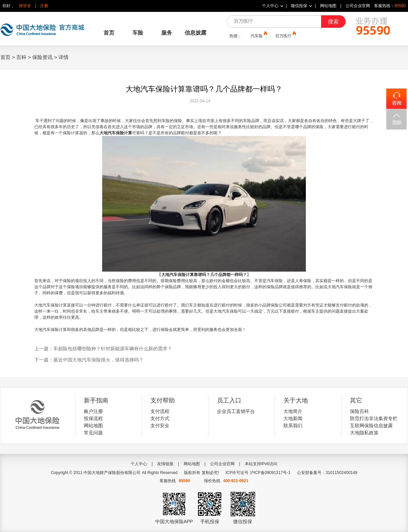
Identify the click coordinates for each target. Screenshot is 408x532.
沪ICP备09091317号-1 (270, 473)
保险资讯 (42, 57)
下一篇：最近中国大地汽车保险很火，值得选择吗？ (89, 360)
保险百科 (359, 411)
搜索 (333, 22)
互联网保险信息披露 (371, 426)
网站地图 (328, 6)
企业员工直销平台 (236, 411)
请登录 (25, 6)
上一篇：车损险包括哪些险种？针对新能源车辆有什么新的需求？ (103, 349)
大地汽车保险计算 (116, 133)
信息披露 (196, 33)
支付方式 (160, 418)
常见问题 (93, 433)
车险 (138, 33)
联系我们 (293, 426)
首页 (109, 33)
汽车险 (258, 36)
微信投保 (299, 6)
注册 (44, 6)
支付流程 (160, 411)
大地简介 (293, 411)
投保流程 (93, 418)
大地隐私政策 (364, 433)
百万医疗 (285, 36)
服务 (167, 33)
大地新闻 (293, 418)
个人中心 (270, 6)
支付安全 (160, 426)
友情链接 (165, 464)
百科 (21, 57)
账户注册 (93, 411)
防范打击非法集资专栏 (374, 418)
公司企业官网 (358, 6)
